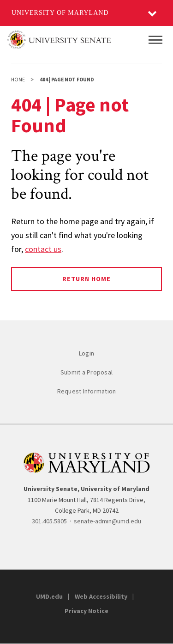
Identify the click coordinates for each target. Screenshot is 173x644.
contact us (43, 249)
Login (86, 353)
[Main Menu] (155, 40)
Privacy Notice (86, 611)
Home (18, 80)
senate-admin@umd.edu (107, 521)
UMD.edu (49, 596)
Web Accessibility (101, 596)
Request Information (87, 391)
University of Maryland (60, 13)
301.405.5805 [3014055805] (49, 521)
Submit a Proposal (86, 372)
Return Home (86, 279)
